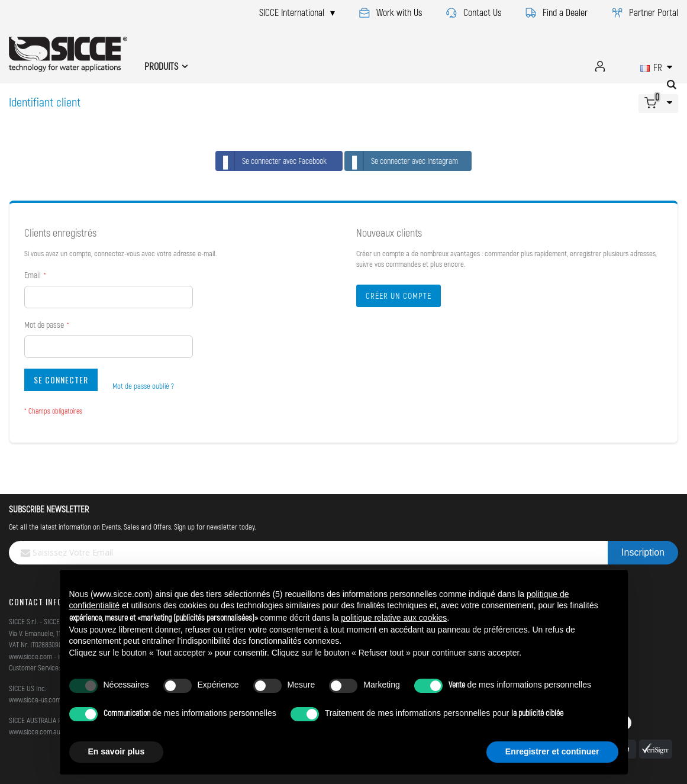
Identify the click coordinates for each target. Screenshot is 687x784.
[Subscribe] (643, 553)
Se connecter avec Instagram (401, 161)
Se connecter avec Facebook (271, 161)
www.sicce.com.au (35, 731)
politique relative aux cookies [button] (394, 618)
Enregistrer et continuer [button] (552, 751)
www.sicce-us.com (35, 699)
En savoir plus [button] (117, 751)
